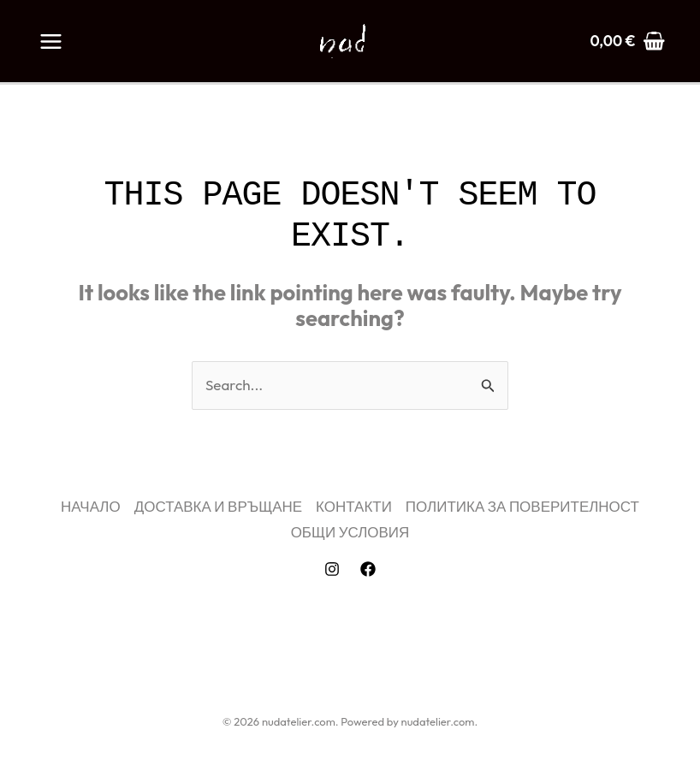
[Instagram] (332, 569)
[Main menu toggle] (51, 42)
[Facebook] (368, 569)
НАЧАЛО (91, 506)
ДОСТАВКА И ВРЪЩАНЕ (219, 506)
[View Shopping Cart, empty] (628, 41)
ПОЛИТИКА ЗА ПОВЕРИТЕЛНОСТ (522, 506)
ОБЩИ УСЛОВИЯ (350, 532)
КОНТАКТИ (354, 506)
